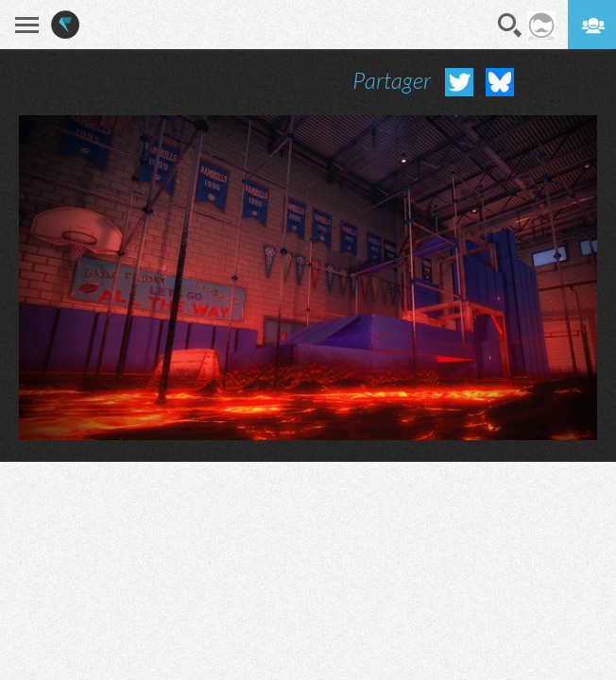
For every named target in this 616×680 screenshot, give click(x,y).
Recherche (510, 25)
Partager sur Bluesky (500, 82)
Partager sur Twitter (459, 82)
